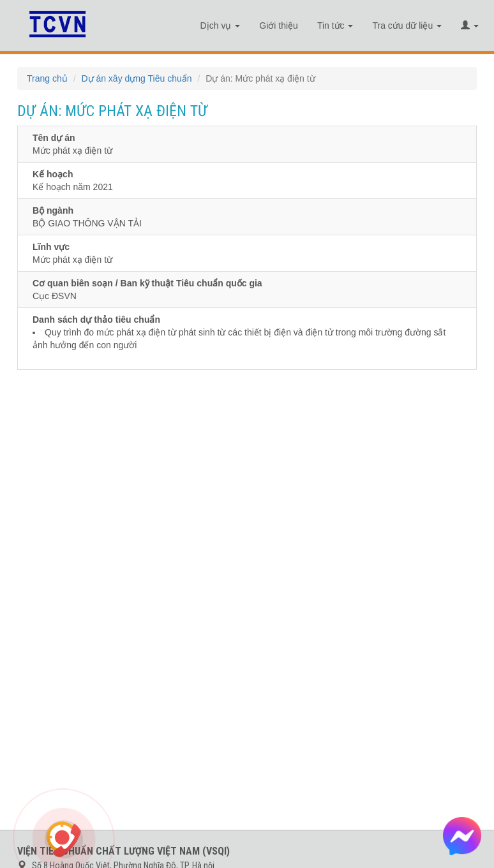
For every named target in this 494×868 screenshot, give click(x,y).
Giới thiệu (279, 26)
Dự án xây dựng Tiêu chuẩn (136, 78)
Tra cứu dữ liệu (407, 26)
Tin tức (335, 26)
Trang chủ (47, 78)
